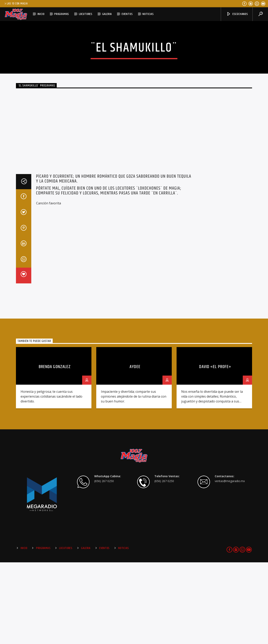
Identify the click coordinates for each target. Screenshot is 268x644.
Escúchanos (237, 14)
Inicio (41, 14)
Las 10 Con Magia (16, 4)
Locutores (86, 14)
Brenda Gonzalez (55, 448)
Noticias (148, 14)
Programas (62, 14)
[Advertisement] (231, 284)
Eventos (127, 14)
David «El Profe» (215, 448)
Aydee (135, 448)
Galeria (107, 14)
